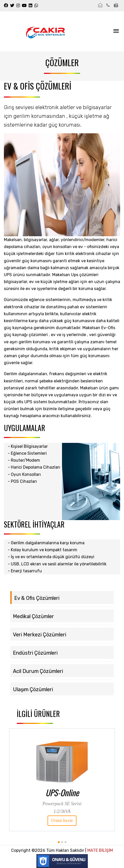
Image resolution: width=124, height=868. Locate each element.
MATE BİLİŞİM (100, 850)
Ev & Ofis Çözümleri (37, 598)
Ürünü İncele (62, 821)
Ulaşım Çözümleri (33, 689)
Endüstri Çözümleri (35, 653)
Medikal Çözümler (33, 616)
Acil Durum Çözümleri (38, 671)
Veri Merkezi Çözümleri (40, 635)
